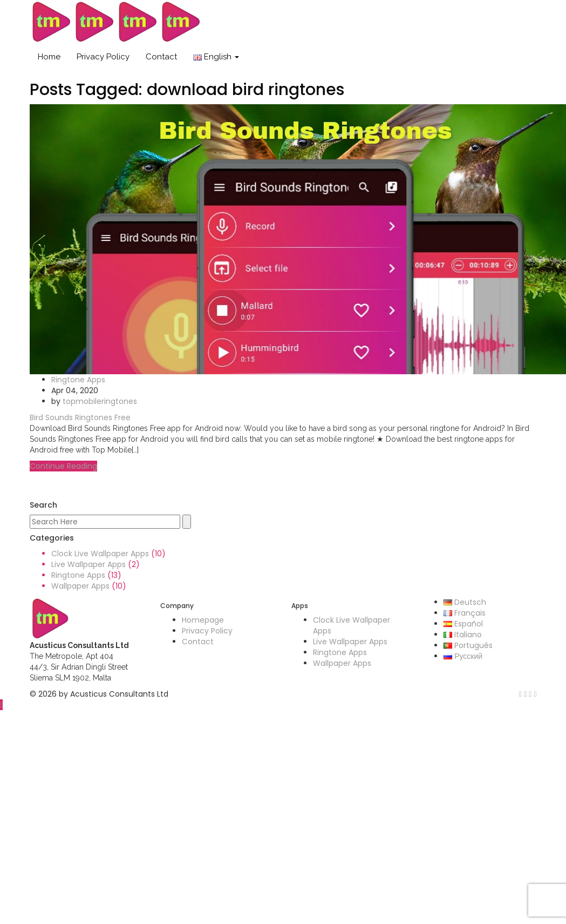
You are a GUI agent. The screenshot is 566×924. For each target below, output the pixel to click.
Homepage (203, 620)
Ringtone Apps (78, 380)
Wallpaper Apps (80, 586)
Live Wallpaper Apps (88, 564)
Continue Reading (63, 466)
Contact (161, 57)
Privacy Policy (103, 57)
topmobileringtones (100, 401)
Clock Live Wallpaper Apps (100, 554)
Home (49, 57)
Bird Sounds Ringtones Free (80, 417)
